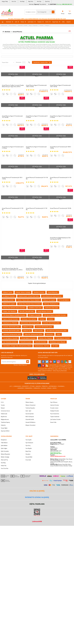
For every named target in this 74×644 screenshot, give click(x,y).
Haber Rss (4, 466)
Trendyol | (45, 386)
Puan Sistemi (13, 25)
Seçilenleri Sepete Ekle (42, 62)
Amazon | (39, 386)
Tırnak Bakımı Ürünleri (28, 338)
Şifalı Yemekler (5, 451)
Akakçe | (50, 388)
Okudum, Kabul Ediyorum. (14, 365)
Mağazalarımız (5, 419)
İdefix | (55, 388)
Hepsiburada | (53, 386)
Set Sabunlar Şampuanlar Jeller (57, 331)
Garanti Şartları (30, 414)
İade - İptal (28, 411)
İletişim (47, 25)
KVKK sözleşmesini (8, 365)
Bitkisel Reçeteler (6, 454)
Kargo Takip (5, 1)
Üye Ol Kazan (54, 402)
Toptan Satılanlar (55, 417)
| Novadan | (21, 388)
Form (47, 22)
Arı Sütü (55, 346)
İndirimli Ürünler (55, 405)
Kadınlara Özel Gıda (52, 308)
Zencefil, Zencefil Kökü (27, 311)
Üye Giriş (47, 1)
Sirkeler (42, 319)
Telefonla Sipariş (5, 422)
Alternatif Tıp (4, 460)
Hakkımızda (4, 25)
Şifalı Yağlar (4, 448)
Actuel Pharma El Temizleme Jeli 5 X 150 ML (61, 178)
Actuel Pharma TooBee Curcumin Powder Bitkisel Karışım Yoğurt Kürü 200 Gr (13, 86)
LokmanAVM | (18, 386)
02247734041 (53, 4)
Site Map (3, 463)
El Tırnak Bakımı (64, 300)
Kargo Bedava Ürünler (45, 311)
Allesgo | (44, 388)
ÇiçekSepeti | (26, 386)
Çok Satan (31, 22)
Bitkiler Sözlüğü (5, 457)
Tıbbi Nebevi (4, 443)
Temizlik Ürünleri (26, 342)
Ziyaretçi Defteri (5, 431)
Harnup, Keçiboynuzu (51, 304)
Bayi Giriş (31, 1)
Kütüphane (4, 440)
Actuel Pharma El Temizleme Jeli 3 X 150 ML (13, 209)
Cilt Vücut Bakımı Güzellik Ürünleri (14, 315)
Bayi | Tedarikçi (33, 25)
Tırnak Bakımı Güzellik (10, 338)
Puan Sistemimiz (55, 414)
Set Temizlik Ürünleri (10, 342)
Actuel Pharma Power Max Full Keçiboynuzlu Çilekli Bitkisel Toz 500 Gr (12, 269)
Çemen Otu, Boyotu (46, 338)
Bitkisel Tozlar (8, 292)
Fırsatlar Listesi (54, 408)
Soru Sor (14, 1)
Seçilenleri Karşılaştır (29, 62)
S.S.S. (2, 402)
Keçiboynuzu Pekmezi (10, 323)
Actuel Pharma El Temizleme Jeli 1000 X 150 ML (60, 147)
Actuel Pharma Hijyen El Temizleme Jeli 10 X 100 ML (12, 117)
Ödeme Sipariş (29, 402)
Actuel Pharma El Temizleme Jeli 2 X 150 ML (37, 209)
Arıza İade (28, 460)
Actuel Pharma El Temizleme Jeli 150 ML (61, 208)
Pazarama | (61, 386)
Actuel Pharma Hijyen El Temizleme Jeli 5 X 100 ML (37, 117)
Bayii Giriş (28, 451)
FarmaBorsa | (29, 388)
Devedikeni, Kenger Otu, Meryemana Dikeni (17, 346)
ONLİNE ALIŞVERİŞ (37, 491)
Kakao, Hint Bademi (10, 311)
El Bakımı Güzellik (35, 315)
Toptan (40, 22)
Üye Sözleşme (29, 443)
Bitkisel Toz (27, 331)
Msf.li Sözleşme (30, 417)
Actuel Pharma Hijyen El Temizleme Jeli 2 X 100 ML (13, 147)
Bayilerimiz (4, 417)
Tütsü (22, 22)
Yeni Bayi (22, 1)
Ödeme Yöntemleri (31, 405)
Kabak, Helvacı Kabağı (23, 292)
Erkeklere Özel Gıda (35, 308)
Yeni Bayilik (29, 448)
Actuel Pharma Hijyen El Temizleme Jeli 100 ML (36, 147)
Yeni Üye (39, 1)
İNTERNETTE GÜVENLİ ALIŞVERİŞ (37, 497)
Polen (59, 334)
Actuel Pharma (17, 32)
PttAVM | (33, 386)
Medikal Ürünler (39, 292)
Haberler (3, 425)
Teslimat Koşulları (30, 408)
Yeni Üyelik (28, 440)
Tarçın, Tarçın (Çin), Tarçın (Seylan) (29, 300)
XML (63, 22)
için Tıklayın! (57, 444)
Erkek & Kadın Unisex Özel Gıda (29, 296)
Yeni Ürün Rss (5, 468)
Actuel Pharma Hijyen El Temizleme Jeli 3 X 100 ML (61, 117)
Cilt (16, 22)
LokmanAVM (37, 521)
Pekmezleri (50, 334)
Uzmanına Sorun (5, 411)
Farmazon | (37, 388)
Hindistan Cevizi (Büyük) (58, 342)
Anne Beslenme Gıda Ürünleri (52, 296)
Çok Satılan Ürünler (55, 419)
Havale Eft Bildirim (30, 422)
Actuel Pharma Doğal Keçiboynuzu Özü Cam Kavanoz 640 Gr (60, 238)
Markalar (9, 22)
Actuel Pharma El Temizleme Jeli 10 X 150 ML (37, 178)
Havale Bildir (29, 457)
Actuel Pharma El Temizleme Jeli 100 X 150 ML (12, 178)
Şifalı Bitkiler (4, 445)
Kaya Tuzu (55, 22)
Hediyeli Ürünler (55, 411)
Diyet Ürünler (39, 331)
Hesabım (28, 454)
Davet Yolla (53, 422)
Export (69, 22)
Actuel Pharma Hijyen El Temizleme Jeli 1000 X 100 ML (36, 86)
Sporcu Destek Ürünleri (11, 319)
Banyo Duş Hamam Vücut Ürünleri (30, 304)
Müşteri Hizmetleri (31, 425)
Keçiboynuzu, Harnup (42, 346)
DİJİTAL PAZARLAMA (37, 504)
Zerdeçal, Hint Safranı (29, 319)
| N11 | (11, 386)
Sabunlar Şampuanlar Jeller (12, 334)
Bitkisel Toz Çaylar (49, 300)
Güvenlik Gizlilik (30, 419)
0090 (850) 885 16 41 (56, 451)
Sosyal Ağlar (4, 428)
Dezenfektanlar (53, 292)
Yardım (41, 25)
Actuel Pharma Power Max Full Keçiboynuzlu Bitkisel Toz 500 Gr (35, 269)
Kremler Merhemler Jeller (52, 323)
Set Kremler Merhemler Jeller (30, 323)
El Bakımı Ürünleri (9, 296)
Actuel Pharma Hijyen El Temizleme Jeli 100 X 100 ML (60, 86)
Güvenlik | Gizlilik (23, 25)
